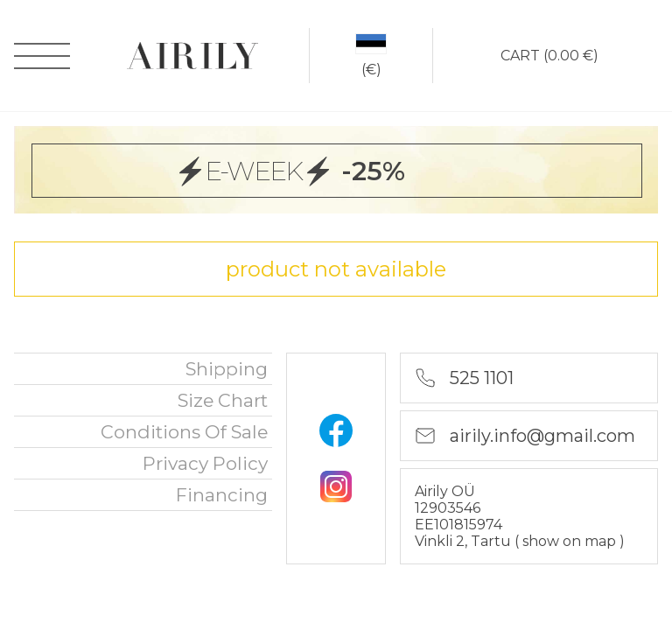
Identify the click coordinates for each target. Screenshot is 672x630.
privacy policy (205, 463)
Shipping (227, 369)
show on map (571, 541)
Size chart (223, 400)
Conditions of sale (184, 432)
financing (222, 495)
